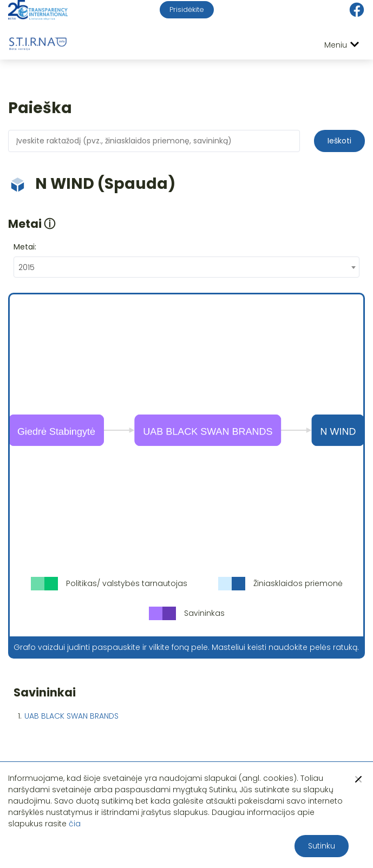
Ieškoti (339, 141)
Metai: (25, 247)
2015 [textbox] (27, 267)
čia (75, 824)
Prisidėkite (187, 9)
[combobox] (186, 267)
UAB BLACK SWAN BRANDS (71, 716)
